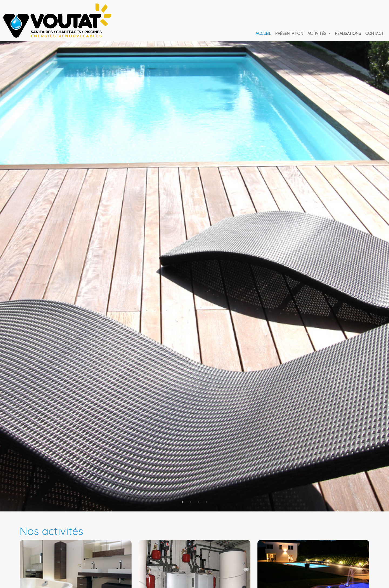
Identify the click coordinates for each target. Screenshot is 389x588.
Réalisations (348, 34)
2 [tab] (190, 502)
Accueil (263, 34)
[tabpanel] (194, 276)
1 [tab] (182, 502)
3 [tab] (199, 502)
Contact (374, 34)
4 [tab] (207, 502)
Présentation (289, 34)
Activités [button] (317, 34)
